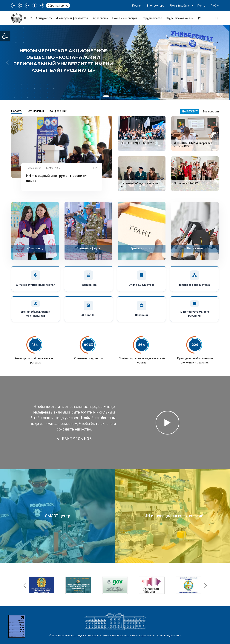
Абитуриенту (44, 18)
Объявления (36, 111)
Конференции (58, 111)
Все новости (211, 112)
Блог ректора (156, 6)
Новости (17, 111)
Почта (201, 6)
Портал (137, 6)
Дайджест (190, 112)
